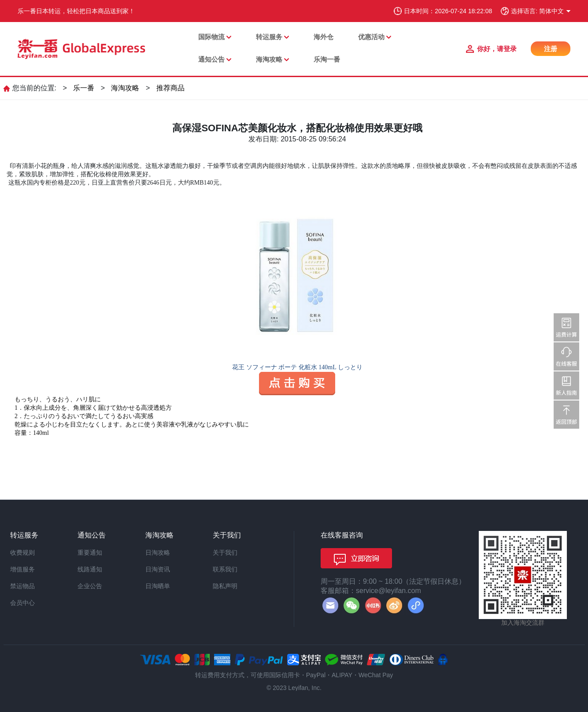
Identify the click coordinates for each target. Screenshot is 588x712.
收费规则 (22, 553)
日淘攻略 (158, 553)
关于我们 (225, 553)
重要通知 (90, 553)
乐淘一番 (327, 59)
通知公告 (211, 59)
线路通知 (90, 569)
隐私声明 (225, 586)
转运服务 (269, 37)
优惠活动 (371, 37)
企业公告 (90, 586)
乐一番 (84, 88)
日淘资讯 (158, 569)
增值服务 (22, 569)
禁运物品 (22, 586)
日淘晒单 (158, 586)
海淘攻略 (269, 59)
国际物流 (211, 37)
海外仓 (324, 37)
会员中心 (22, 603)
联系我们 (225, 569)
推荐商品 (170, 88)
